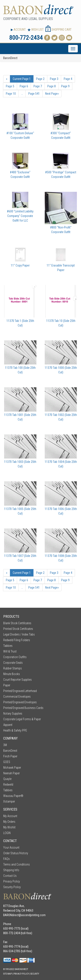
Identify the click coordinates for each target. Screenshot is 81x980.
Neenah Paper (11, 773)
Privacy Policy (12, 881)
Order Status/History (16, 853)
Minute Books (12, 674)
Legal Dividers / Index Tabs (19, 634)
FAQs (6, 859)
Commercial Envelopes (17, 697)
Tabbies (8, 646)
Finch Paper (10, 756)
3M (5, 745)
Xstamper (9, 801)
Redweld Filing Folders (17, 640)
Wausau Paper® (13, 796)
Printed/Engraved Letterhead (20, 691)
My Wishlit (9, 827)
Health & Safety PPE (15, 730)
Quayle (7, 779)
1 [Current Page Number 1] (22, 79)
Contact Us (10, 876)
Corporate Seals (13, 663)
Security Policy (12, 887)
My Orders (9, 822)
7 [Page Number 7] (38, 86)
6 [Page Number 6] (24, 86)
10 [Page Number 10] (11, 94)
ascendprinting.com (33, 915)
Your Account (11, 848)
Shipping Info (11, 870)
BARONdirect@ (12, 915)
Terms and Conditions (17, 864)
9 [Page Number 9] (65, 86)
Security (35, 974)
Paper (7, 685)
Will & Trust (10, 651)
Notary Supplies (13, 713)
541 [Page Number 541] (34, 94)
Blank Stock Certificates (17, 623)
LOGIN (7, 833)
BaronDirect (10, 751)
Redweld (8, 785)
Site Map (8, 974)
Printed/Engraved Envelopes (20, 702)
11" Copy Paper (20, 265)
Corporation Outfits (15, 657)
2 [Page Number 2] (40, 79)
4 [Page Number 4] (68, 79)
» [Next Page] (52, 94)
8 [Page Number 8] (52, 86)
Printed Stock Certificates (18, 629)
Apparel (8, 725)
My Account (10, 816)
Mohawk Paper (12, 768)
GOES (7, 762)
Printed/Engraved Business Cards (23, 708)
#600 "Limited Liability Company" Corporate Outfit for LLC (20, 216)
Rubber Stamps (13, 668)
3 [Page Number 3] (54, 79)
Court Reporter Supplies (17, 680)
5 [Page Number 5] (10, 86)
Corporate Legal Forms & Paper (22, 719)
